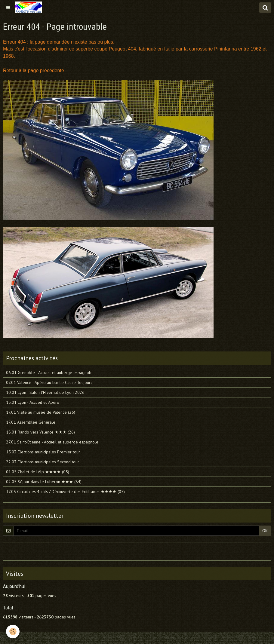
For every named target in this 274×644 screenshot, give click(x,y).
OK (265, 531)
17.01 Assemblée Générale (31, 422)
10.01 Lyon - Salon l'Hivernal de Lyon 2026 (45, 392)
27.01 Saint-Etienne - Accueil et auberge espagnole (52, 442)
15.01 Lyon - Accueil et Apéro (33, 402)
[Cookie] (13, 632)
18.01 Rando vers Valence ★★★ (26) (40, 432)
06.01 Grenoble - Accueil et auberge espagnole (49, 373)
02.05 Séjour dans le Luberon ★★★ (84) (44, 482)
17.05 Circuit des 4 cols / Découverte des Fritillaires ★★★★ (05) (65, 492)
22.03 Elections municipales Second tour (43, 462)
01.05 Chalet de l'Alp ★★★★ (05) (38, 472)
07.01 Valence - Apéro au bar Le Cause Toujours (49, 382)
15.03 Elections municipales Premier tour (43, 452)
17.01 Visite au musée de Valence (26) (41, 412)
